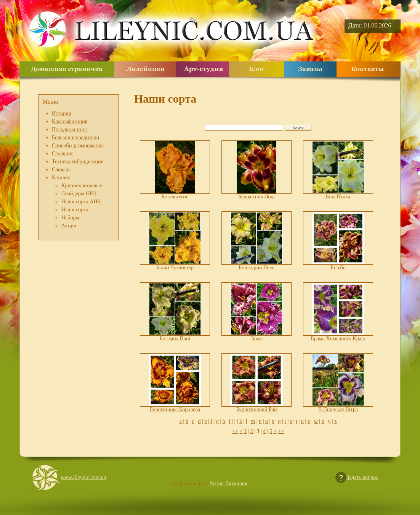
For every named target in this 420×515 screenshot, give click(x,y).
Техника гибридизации (78, 162)
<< (235, 431)
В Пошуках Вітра (338, 410)
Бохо (256, 339)
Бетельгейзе (175, 197)
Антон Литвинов (228, 484)
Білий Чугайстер (175, 268)
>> (281, 431)
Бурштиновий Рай (256, 410)
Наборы (70, 218)
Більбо (338, 268)
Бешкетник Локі (256, 197)
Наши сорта (75, 210)
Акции (69, 226)
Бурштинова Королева (175, 410)
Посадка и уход (69, 130)
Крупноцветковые (82, 186)
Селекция (63, 154)
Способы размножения (78, 146)
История (61, 113)
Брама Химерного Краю (338, 339)
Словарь (61, 170)
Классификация (70, 122)
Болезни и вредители (75, 138)
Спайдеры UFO (79, 194)
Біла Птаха (338, 197)
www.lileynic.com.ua (83, 477)
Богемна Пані (175, 339)
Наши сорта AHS (81, 202)
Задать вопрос (362, 477)
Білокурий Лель (256, 268)
